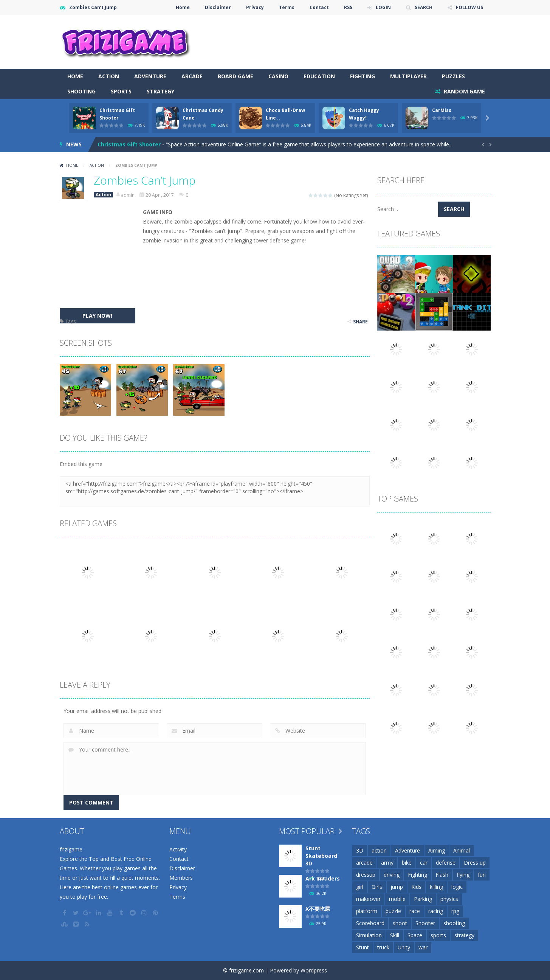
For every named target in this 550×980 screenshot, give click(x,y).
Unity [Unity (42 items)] (404, 947)
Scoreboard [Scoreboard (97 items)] (370, 923)
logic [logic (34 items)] (457, 887)
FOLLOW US (469, 7)
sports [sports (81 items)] (438, 935)
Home (183, 7)
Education (319, 76)
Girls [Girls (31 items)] (377, 887)
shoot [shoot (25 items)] (400, 923)
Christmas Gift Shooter (129, 144)
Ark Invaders (323, 878)
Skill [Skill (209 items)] (395, 935)
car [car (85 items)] (424, 863)
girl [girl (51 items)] (360, 887)
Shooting (81, 91)
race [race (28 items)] (415, 911)
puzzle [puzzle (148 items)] (393, 911)
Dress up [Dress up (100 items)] (475, 863)
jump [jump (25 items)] (397, 887)
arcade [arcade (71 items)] (364, 863)
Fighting (363, 76)
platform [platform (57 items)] (367, 911)
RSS (348, 7)
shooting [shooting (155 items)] (454, 923)
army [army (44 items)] (387, 863)
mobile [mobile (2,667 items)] (397, 899)
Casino (278, 76)
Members (181, 878)
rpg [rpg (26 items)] (455, 911)
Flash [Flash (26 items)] (442, 875)
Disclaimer (218, 7)
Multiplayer (408, 76)
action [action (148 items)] (379, 850)
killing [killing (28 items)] (436, 887)
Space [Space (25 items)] (415, 935)
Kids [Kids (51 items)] (416, 887)
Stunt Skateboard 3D (321, 856)
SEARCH (424, 7)
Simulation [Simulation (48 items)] (369, 935)
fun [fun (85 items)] (482, 875)
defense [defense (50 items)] (446, 863)
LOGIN (383, 7)
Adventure (150, 76)
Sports (121, 91)
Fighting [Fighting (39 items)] (418, 875)
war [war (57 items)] (423, 947)
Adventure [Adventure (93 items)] (407, 850)
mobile (85, 321)
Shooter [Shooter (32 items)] (425, 923)
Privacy (255, 7)
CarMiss (442, 110)
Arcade (192, 76)
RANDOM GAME (464, 91)
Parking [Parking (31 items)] (423, 899)
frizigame (71, 849)
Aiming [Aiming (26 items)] (437, 850)
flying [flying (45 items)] (463, 875)
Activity (178, 849)
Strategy (160, 91)
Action (109, 76)
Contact (319, 7)
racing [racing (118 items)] (436, 911)
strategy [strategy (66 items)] (464, 935)
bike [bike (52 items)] (407, 863)
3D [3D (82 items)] (360, 850)
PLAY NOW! (97, 316)
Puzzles (453, 76)
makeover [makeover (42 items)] (368, 899)
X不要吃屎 (318, 909)
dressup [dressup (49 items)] (366, 875)
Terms (287, 7)
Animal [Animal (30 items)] (462, 850)
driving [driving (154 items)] (392, 875)
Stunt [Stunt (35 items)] (363, 947)
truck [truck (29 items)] (383, 947)
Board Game (235, 76)
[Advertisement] (353, 38)
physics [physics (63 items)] (449, 899)
